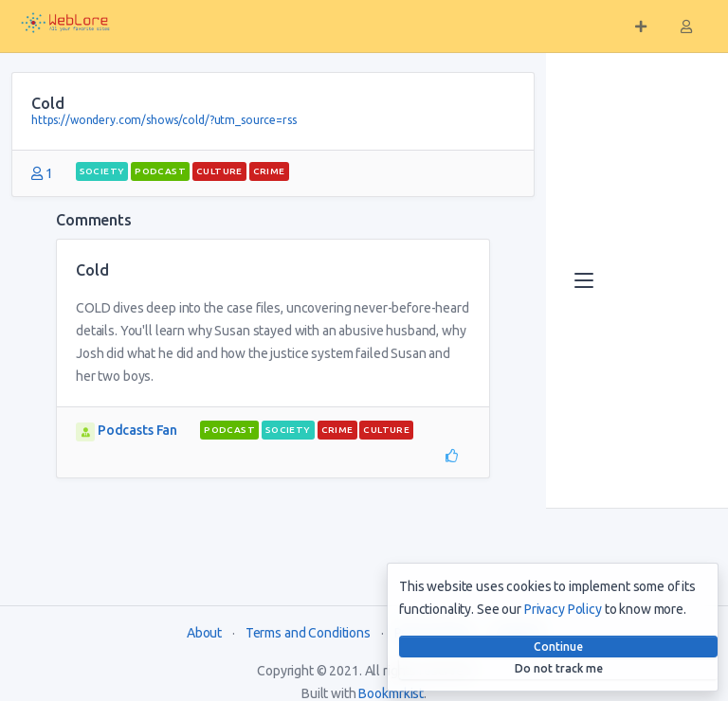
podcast (160, 171)
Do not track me (559, 668)
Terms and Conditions (308, 633)
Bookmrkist (391, 693)
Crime (269, 171)
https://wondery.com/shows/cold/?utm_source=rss (164, 120)
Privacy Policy (563, 609)
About (204, 633)
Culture (219, 171)
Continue (558, 647)
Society (102, 171)
